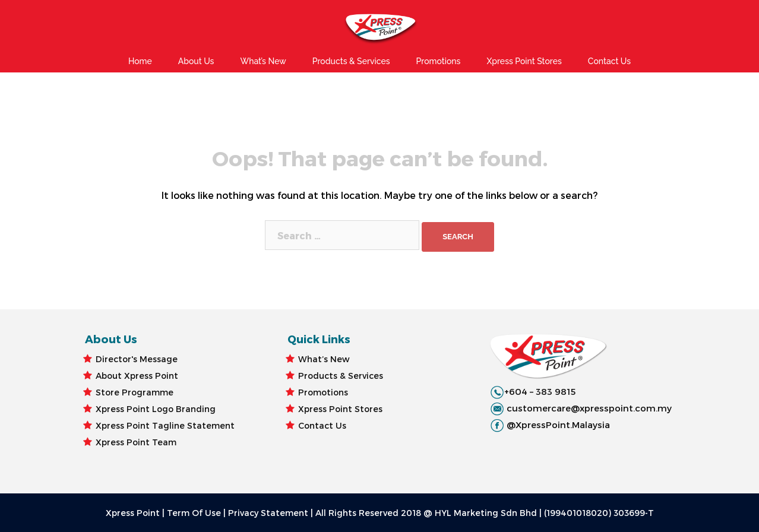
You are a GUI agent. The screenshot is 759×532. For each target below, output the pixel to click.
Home (140, 61)
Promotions (439, 61)
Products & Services (351, 61)
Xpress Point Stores (524, 61)
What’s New (263, 61)
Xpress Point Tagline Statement (165, 425)
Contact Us (609, 61)
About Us (196, 61)
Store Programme (135, 392)
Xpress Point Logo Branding (156, 409)
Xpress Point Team (136, 442)
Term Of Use (194, 513)
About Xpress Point (137, 376)
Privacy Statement (268, 513)
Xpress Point (133, 513)
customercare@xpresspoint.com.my (589, 408)
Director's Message (137, 359)
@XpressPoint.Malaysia (558, 425)
